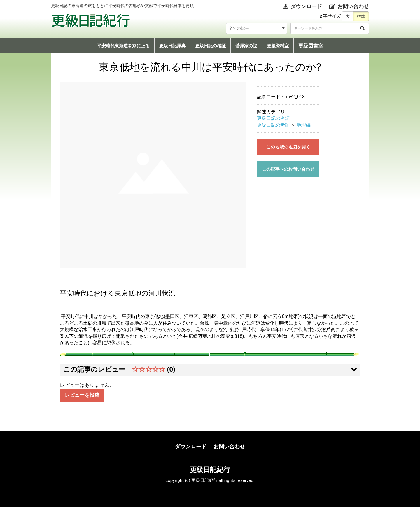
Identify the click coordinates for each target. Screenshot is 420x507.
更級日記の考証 (210, 46)
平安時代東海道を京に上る (123, 46)
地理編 (304, 125)
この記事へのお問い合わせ (288, 169)
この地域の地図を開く (288, 147)
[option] (153, 175)
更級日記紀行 (210, 470)
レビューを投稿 (82, 395)
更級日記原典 (172, 46)
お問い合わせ (229, 446)
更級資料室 (278, 46)
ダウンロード (191, 446)
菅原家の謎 (246, 46)
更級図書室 (311, 46)
